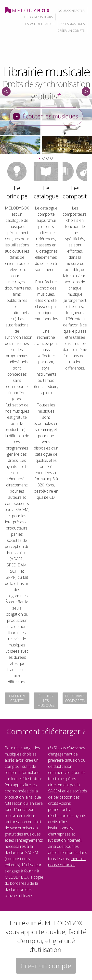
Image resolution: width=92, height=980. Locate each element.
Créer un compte (46, 966)
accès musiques (72, 24)
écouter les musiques (46, 701)
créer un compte (71, 31)
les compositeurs (39, 17)
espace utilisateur (40, 24)
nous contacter (71, 11)
